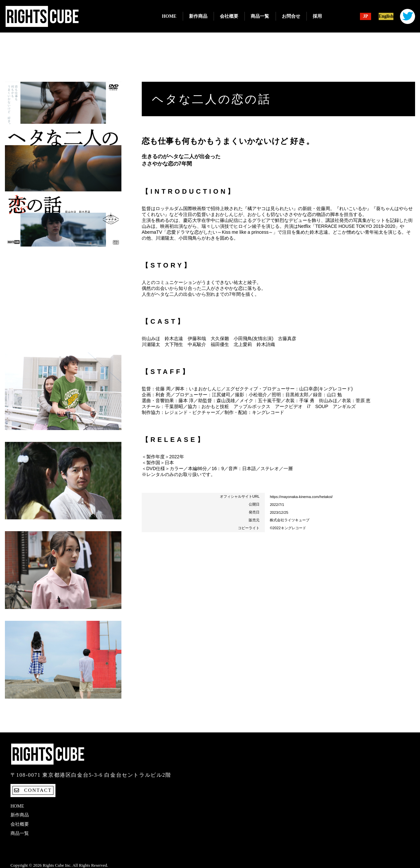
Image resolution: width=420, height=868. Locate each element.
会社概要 (229, 16)
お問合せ (291, 16)
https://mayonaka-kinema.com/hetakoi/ (301, 497)
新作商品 (198, 16)
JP (366, 16)
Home (169, 16)
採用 (317, 16)
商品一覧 (260, 16)
